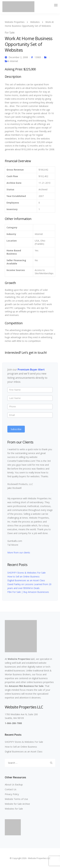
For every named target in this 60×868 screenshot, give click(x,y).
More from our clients (19, 553)
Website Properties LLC (21, 659)
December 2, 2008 (18, 57)
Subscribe (16, 429)
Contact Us (11, 789)
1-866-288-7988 (13, 723)
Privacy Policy (12, 794)
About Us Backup (14, 785)
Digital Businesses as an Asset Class (26, 580)
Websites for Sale (14, 809)
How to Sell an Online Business (23, 576)
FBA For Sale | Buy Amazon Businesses (28, 592)
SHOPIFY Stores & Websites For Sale (26, 573)
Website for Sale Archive (17, 804)
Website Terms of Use (16, 799)
